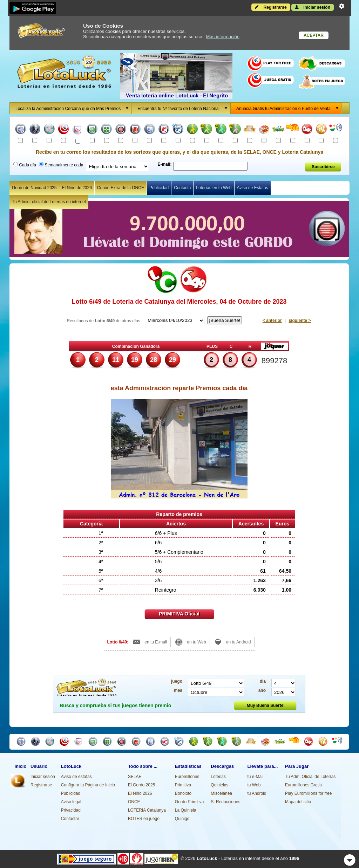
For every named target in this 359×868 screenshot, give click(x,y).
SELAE (135, 777)
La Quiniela (186, 810)
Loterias (218, 777)
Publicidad (159, 188)
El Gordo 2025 (141, 785)
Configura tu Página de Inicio (88, 785)
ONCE (134, 802)
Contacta (182, 188)
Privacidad (71, 810)
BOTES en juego (144, 819)
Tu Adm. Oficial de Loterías (310, 777)
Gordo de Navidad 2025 (34, 188)
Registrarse (271, 7)
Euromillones (187, 777)
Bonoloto (183, 793)
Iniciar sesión (313, 7)
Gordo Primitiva (189, 802)
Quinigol (183, 819)
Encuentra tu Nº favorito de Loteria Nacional (184, 108)
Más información (223, 37)
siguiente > (300, 321)
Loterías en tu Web (214, 188)
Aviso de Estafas (253, 188)
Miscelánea (221, 793)
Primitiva (183, 785)
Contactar (70, 819)
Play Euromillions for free (308, 793)
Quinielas (219, 785)
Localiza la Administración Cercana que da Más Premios (73, 108)
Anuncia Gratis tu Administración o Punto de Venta (289, 108)
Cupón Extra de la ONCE (121, 188)
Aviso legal (71, 802)
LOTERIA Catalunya (147, 810)
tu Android (257, 793)
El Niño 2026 (140, 793)
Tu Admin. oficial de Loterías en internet (49, 202)
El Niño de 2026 (77, 188)
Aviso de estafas (76, 777)
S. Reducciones (225, 802)
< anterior (272, 321)
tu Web (254, 785)
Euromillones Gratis (303, 785)
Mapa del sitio (298, 802)
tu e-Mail (256, 777)
